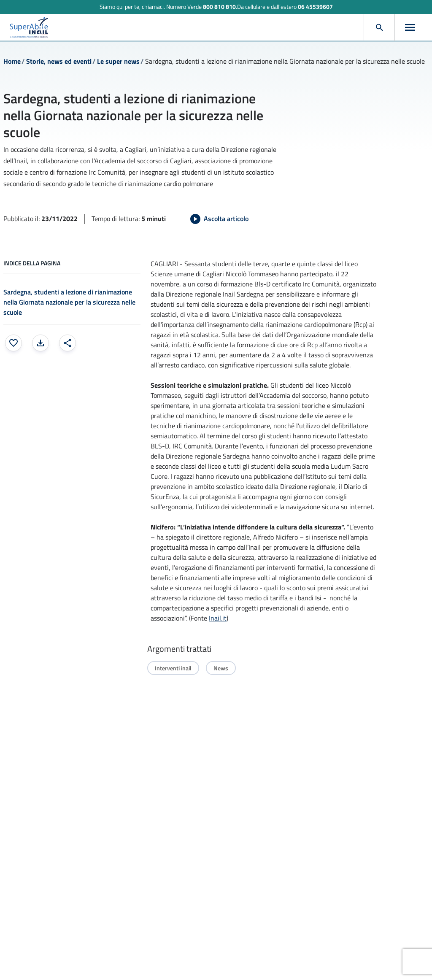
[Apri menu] (410, 27)
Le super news (118, 61)
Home (12, 61)
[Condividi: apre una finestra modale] (67, 343)
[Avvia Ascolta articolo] (219, 219)
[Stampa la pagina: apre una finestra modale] (40, 343)
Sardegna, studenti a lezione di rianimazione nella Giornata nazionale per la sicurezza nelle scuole (69, 302)
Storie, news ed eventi (59, 61)
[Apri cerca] (379, 27)
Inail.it (218, 618)
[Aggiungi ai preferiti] (13, 343)
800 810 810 (219, 7)
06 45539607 (315, 7)
